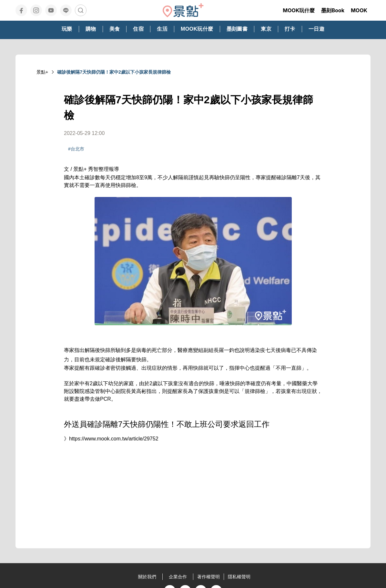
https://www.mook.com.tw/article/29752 (114, 439)
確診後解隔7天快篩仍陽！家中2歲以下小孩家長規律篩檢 (114, 72)
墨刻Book (333, 10)
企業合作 (178, 577)
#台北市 (76, 149)
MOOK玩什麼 (299, 10)
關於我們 (147, 577)
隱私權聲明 (239, 577)
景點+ (42, 72)
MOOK (359, 10)
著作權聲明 (208, 577)
